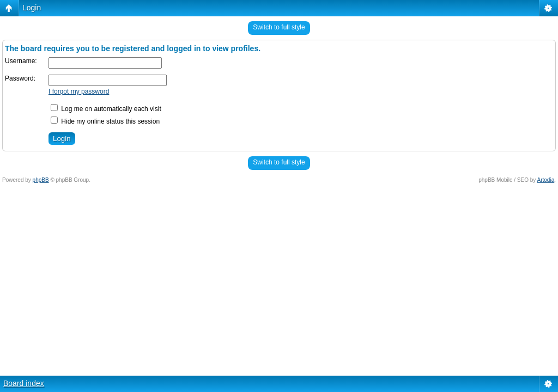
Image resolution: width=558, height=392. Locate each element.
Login (32, 8)
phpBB (41, 180)
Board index (24, 383)
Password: (20, 78)
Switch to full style (279, 27)
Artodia (546, 180)
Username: (21, 61)
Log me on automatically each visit (106, 109)
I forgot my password (79, 91)
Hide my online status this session (105, 121)
